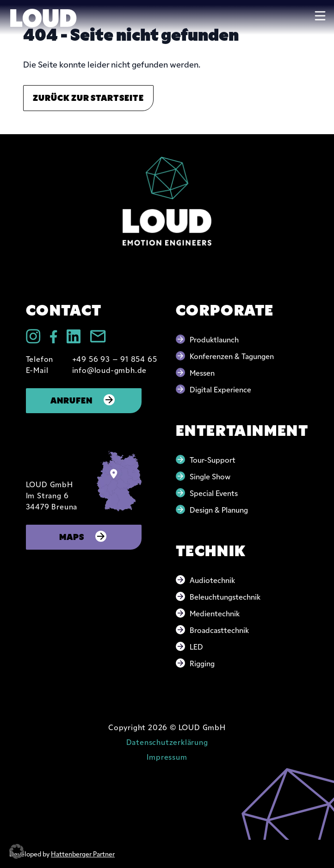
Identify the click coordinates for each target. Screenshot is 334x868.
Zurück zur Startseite (88, 97)
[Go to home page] (167, 201)
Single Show (210, 476)
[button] (17, 851)
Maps (84, 536)
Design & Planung (219, 509)
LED (196, 646)
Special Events (214, 493)
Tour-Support (213, 459)
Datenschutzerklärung (167, 742)
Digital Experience (220, 389)
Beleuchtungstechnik (225, 596)
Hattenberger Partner (83, 854)
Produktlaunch (214, 339)
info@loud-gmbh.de (110, 370)
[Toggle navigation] (320, 16)
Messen (202, 372)
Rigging (202, 663)
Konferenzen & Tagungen (232, 356)
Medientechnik (215, 613)
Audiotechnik (212, 580)
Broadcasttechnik (219, 630)
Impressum (167, 756)
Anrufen (83, 400)
